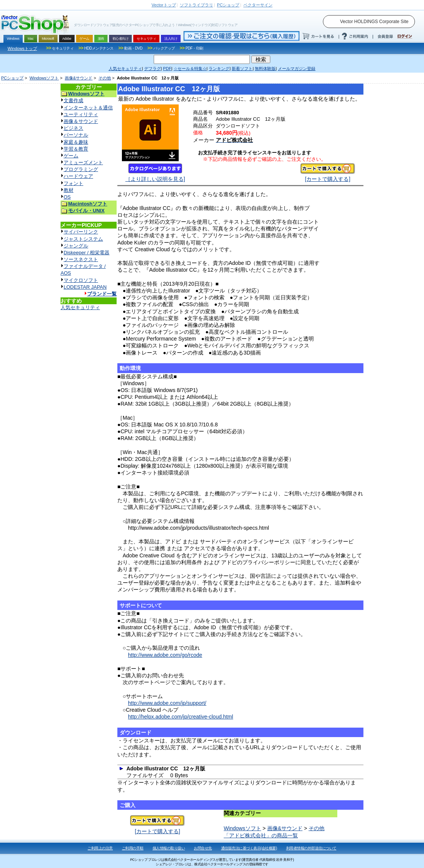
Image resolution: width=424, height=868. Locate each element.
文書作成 (73, 100)
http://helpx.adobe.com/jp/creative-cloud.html (181, 717)
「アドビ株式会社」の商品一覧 (261, 835)
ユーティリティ (81, 114)
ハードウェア (78, 176)
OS (67, 197)
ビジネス (73, 128)
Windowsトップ (22, 48)
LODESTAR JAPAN (85, 287)
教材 (69, 190)
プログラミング (81, 169)
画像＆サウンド (81, 121)
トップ (164, 5)
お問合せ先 (203, 848)
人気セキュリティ (80, 307)
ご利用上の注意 (100, 848)
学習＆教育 (76, 149)
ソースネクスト (81, 259)
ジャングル (76, 246)
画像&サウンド (79, 78)
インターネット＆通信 (88, 108)
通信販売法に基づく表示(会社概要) (249, 848)
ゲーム (71, 156)
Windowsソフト (44, 78)
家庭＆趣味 (76, 142)
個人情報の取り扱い (169, 848)
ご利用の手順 (133, 848)
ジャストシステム (83, 239)
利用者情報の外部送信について (311, 848)
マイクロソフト (81, 280)
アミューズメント (83, 163)
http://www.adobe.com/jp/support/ (167, 703)
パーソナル (76, 135)
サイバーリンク (81, 232)
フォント (73, 183)
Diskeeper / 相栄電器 (87, 253)
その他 (105, 78)
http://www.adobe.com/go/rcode (165, 655)
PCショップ (12, 78)
